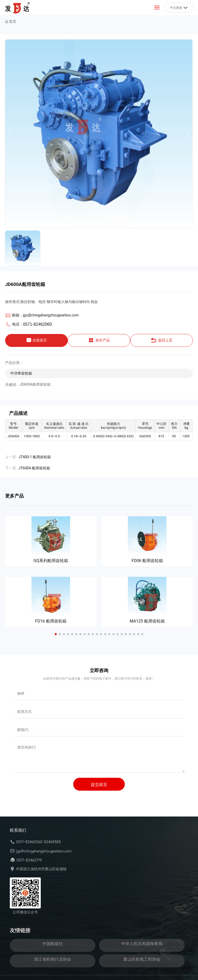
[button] (56, 634)
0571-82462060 (37, 324)
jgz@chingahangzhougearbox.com (51, 315)
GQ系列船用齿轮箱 (51, 561)
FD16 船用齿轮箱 (51, 621)
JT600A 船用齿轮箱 (34, 468)
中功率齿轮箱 (21, 373)
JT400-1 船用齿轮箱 (35, 457)
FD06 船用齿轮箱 (147, 561)
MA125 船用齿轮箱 (147, 621)
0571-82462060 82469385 (38, 842)
